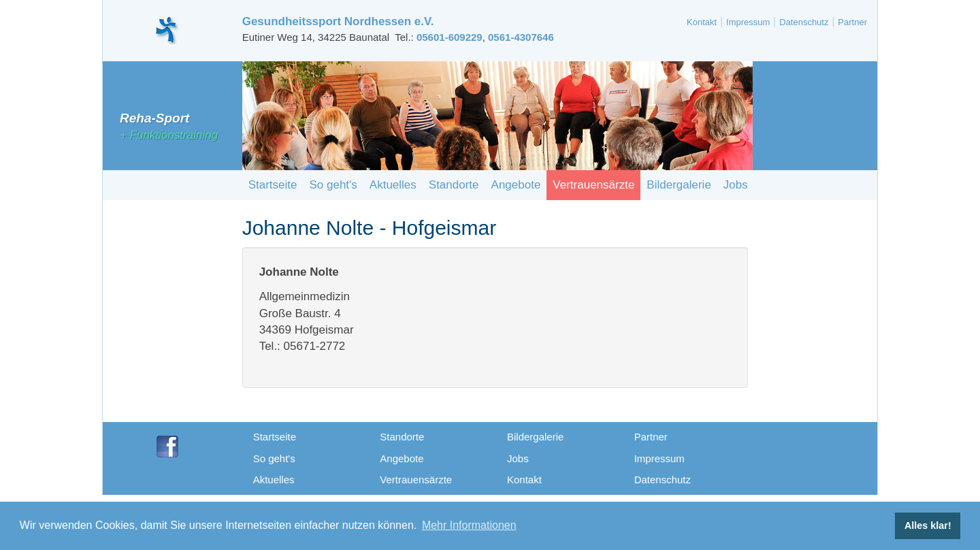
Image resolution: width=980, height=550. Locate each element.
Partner (852, 22)
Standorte (454, 185)
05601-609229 (450, 37)
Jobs (736, 185)
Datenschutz (804, 22)
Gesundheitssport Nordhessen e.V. (338, 21)
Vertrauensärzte (593, 185)
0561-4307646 (521, 37)
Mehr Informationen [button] (469, 525)
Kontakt (702, 22)
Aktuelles (393, 185)
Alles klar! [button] (928, 525)
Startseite (273, 185)
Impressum (748, 22)
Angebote (516, 185)
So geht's (333, 185)
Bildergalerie (679, 185)
